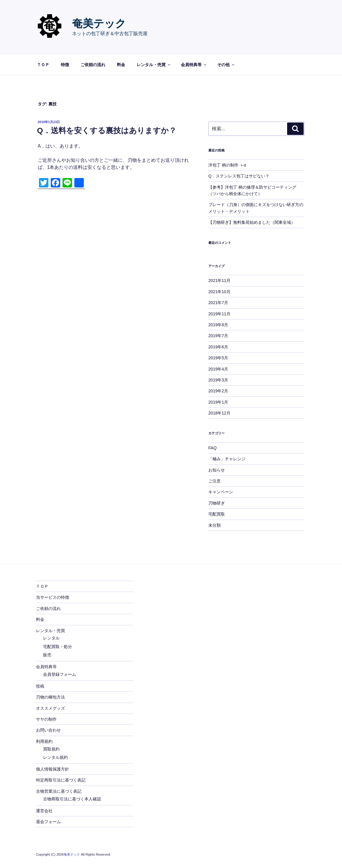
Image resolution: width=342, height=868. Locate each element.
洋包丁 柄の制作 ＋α (227, 165)
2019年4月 (218, 369)
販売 (47, 655)
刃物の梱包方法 (50, 697)
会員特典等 (194, 65)
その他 (226, 65)
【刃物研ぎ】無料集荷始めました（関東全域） (252, 222)
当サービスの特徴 (53, 597)
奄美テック (99, 23)
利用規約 (44, 741)
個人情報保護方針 (53, 769)
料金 (121, 65)
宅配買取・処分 (58, 647)
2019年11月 (219, 314)
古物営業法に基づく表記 (59, 791)
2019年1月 (218, 402)
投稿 (40, 686)
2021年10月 (219, 292)
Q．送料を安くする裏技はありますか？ (107, 130)
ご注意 (215, 481)
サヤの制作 (46, 719)
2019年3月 (218, 380)
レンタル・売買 (154, 65)
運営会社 (44, 811)
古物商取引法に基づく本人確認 (72, 799)
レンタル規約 (55, 757)
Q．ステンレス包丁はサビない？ (239, 176)
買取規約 (51, 749)
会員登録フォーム (60, 674)
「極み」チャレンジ (227, 459)
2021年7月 (218, 303)
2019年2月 (218, 391)
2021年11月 (219, 280)
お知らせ (217, 470)
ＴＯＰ (43, 65)
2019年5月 (218, 358)
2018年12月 (219, 413)
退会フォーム (48, 822)
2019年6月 (218, 347)
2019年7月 (218, 336)
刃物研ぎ (217, 503)
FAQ (212, 448)
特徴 (65, 65)
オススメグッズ (50, 708)
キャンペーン (221, 492)
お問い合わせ (48, 730)
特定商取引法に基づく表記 (61, 780)
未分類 (215, 525)
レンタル (51, 638)
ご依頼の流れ (93, 65)
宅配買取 (217, 514)
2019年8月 (218, 325)
